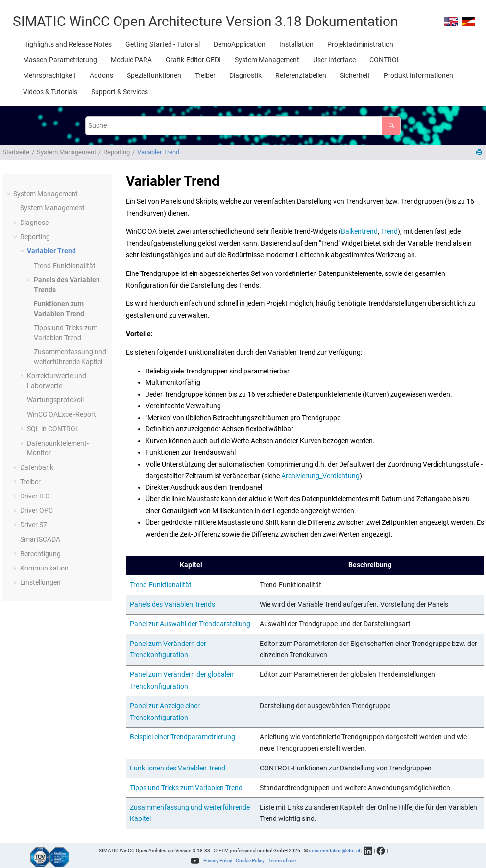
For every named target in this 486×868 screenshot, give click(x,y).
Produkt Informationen (418, 75)
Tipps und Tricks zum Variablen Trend (186, 788)
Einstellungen (40, 582)
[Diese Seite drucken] (480, 153)
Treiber (205, 75)
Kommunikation (44, 568)
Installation (296, 44)
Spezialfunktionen (154, 75)
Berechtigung (40, 554)
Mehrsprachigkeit (49, 75)
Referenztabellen (301, 75)
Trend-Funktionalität (65, 266)
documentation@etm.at (334, 851)
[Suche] (391, 126)
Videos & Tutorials (50, 92)
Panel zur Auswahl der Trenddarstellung (190, 624)
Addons (101, 75)
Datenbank (37, 467)
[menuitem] (67, 44)
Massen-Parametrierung (60, 60)
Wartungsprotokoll (55, 400)
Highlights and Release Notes (67, 44)
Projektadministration (360, 44)
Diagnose (34, 223)
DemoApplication (240, 44)
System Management (267, 60)
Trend (389, 231)
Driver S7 (34, 525)
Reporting (117, 152)
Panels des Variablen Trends (172, 604)
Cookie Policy (250, 860)
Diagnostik (245, 75)
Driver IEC (35, 496)
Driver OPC (36, 510)
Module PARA (131, 60)
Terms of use (282, 860)
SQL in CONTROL (53, 429)
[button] (9, 194)
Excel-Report (61, 414)
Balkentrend (359, 231)
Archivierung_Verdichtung (320, 476)
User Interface (334, 60)
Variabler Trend (158, 152)
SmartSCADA (40, 539)
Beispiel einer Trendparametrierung (182, 737)
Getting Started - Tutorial (163, 44)
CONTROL (385, 60)
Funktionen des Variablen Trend (178, 768)
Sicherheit (355, 75)
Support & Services (120, 92)
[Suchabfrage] (243, 126)
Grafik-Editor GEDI (193, 60)
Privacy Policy (218, 860)
